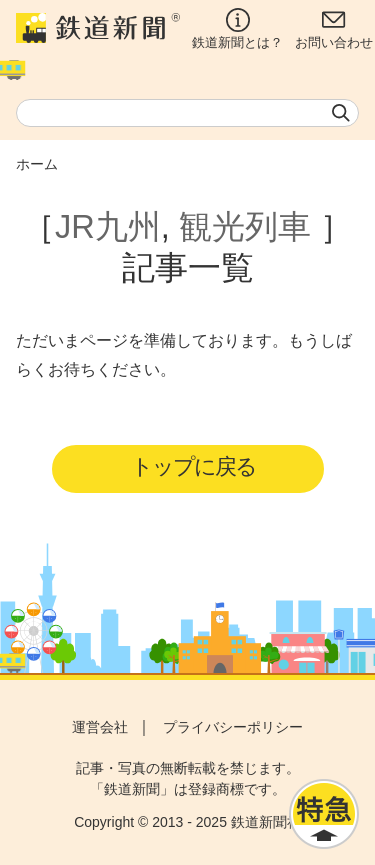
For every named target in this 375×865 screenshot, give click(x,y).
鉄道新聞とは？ (237, 29)
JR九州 (108, 226)
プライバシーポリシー (233, 727)
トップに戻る (193, 466)
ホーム (37, 164)
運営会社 (100, 727)
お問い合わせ (334, 29)
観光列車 (245, 226)
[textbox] (187, 113)
